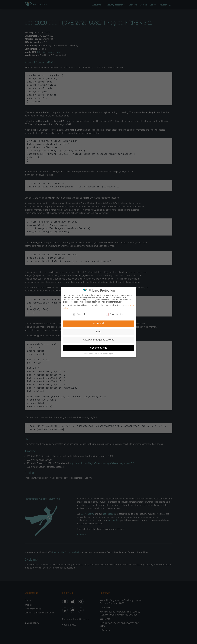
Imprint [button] (111, 352)
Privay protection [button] (101, 352)
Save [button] (99, 330)
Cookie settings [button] (99, 346)
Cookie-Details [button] (89, 352)
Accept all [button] (99, 322)
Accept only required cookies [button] (99, 338)
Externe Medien (114, 313)
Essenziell (79, 313)
